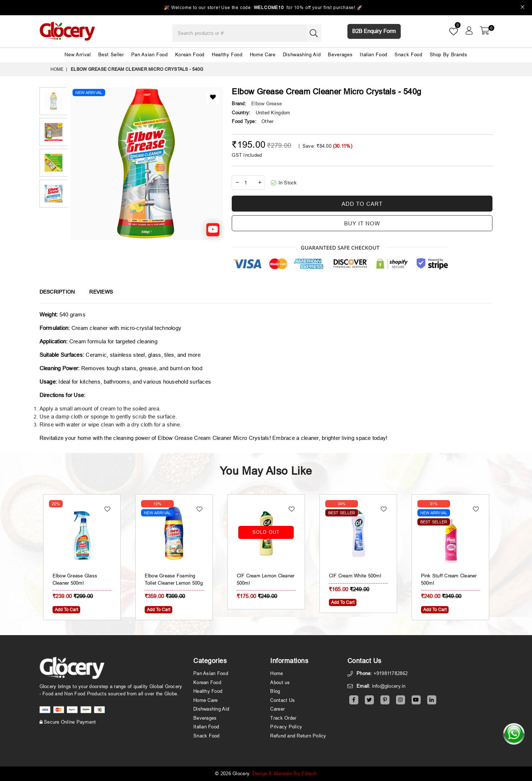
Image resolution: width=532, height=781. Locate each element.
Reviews (101, 292)
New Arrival (78, 54)
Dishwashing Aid (302, 54)
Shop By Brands (449, 54)
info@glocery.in (389, 686)
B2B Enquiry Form (374, 31)
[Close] (523, 8)
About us (280, 682)
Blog (275, 691)
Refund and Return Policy (298, 736)
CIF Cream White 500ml (447, 576)
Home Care (263, 54)
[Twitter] (369, 700)
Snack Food (409, 54)
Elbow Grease (267, 103)
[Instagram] (401, 700)
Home (57, 69)
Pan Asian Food (150, 54)
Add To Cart (158, 610)
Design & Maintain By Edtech (285, 773)
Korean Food (190, 54)
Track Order (283, 718)
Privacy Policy (286, 727)
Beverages (340, 54)
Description (57, 292)
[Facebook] (354, 700)
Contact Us (283, 700)
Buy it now (362, 223)
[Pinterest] (385, 700)
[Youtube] (416, 700)
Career (277, 709)
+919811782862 (391, 673)
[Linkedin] (432, 700)
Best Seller (111, 54)
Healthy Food (227, 54)
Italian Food (374, 54)
